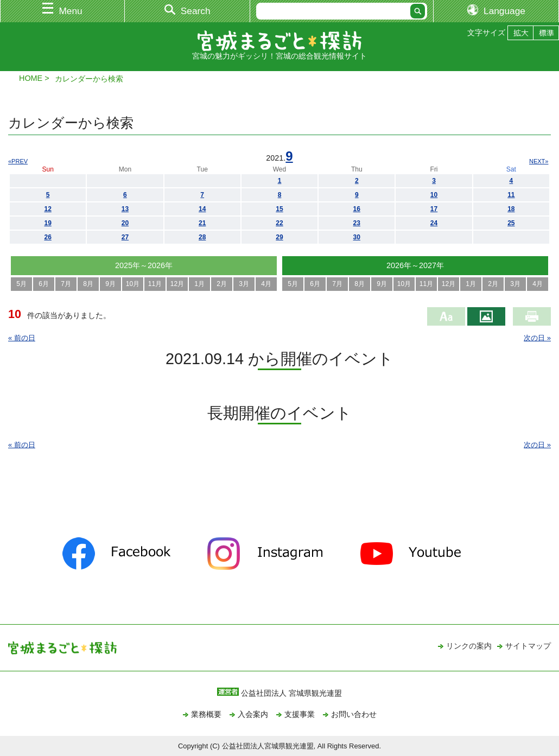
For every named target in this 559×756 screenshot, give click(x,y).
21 (202, 223)
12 (47, 209)
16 (357, 209)
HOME (31, 78)
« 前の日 (22, 338)
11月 (155, 284)
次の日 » (537, 338)
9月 (110, 284)
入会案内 (253, 714)
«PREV (18, 161)
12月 (177, 284)
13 (125, 209)
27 (125, 237)
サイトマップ (528, 646)
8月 (88, 284)
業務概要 (206, 714)
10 (434, 195)
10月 (133, 284)
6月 (44, 284)
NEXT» (539, 161)
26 (47, 237)
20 (125, 223)
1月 (199, 284)
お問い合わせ (354, 714)
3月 (244, 284)
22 (279, 223)
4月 (266, 284)
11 (511, 195)
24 (434, 223)
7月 (66, 284)
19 (47, 223)
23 (357, 223)
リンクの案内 (469, 646)
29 (279, 237)
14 (202, 209)
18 (511, 209)
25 (511, 223)
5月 (21, 284)
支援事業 (300, 714)
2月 (222, 284)
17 (434, 209)
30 (357, 237)
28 (202, 237)
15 (279, 209)
